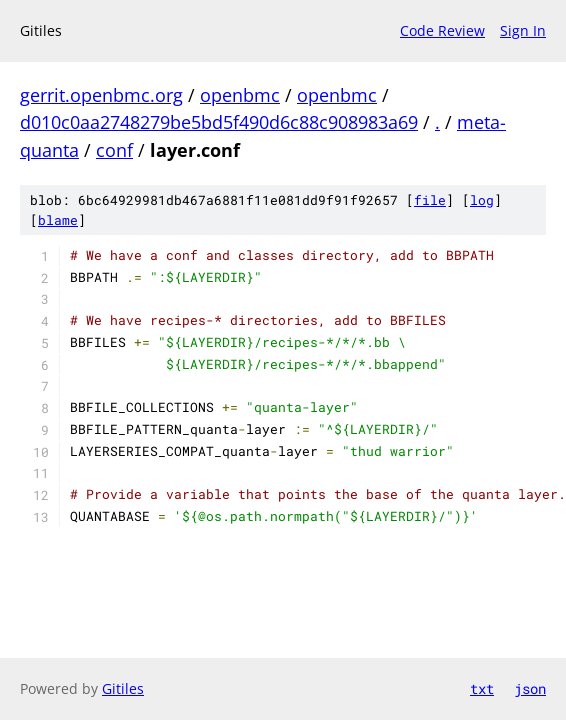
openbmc (240, 95)
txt (482, 688)
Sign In (523, 30)
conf (114, 150)
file (430, 200)
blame (58, 220)
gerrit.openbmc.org (101, 95)
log (482, 200)
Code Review (442, 30)
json (530, 688)
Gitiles (123, 688)
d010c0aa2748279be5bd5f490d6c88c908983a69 (219, 122)
